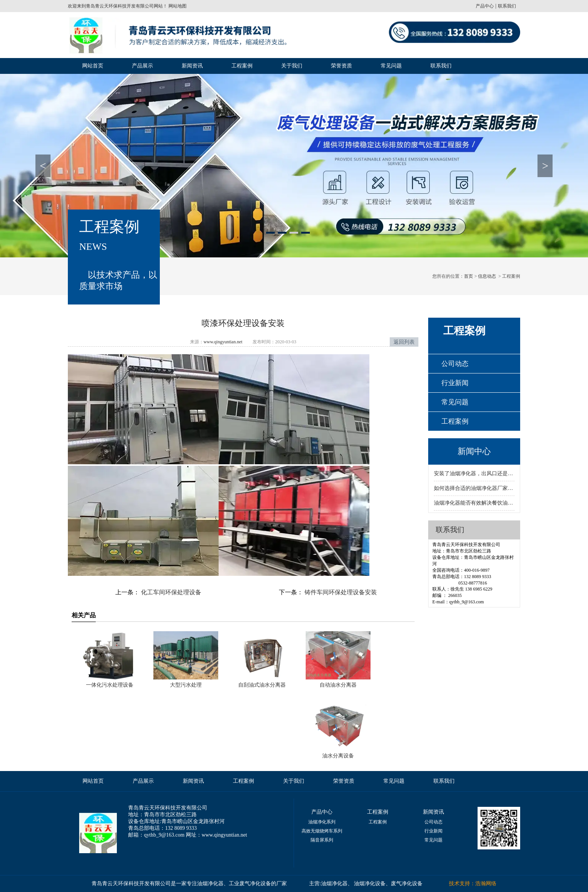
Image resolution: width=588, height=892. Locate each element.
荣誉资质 (341, 66)
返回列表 (404, 342)
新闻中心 (474, 451)
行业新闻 (455, 383)
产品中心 (485, 6)
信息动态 (487, 276)
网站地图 (177, 6)
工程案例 (242, 66)
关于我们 (292, 66)
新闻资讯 (192, 66)
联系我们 (507, 6)
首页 (469, 276)
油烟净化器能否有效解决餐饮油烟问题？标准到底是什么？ (474, 503)
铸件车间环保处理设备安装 (340, 592)
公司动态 (455, 364)
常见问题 (391, 66)
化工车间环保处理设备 (170, 592)
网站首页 (93, 66)
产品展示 (142, 66)
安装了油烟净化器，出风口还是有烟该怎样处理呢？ (474, 474)
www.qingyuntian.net (223, 342)
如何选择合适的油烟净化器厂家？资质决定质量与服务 (474, 488)
